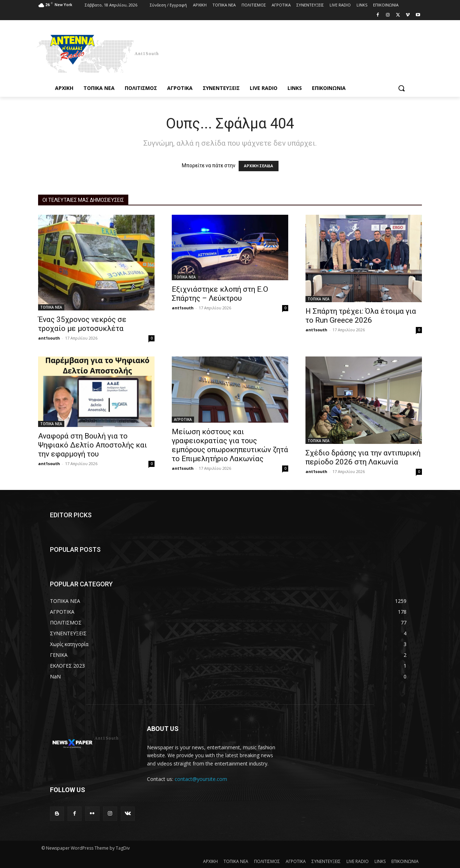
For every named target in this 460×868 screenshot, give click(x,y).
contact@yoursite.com (201, 779)
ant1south (49, 338)
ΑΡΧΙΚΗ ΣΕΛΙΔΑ (259, 166)
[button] (401, 88)
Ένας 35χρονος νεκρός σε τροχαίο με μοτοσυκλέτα (82, 324)
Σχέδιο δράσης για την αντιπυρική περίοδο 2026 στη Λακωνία (363, 457)
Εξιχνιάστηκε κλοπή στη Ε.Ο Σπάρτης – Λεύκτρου (220, 294)
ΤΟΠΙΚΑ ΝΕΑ (51, 307)
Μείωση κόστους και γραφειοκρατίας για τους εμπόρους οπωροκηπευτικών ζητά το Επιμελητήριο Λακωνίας (230, 445)
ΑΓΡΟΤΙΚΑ (183, 419)
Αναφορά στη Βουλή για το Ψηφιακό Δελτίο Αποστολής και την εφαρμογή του (93, 445)
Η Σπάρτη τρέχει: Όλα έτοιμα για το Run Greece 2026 (361, 316)
